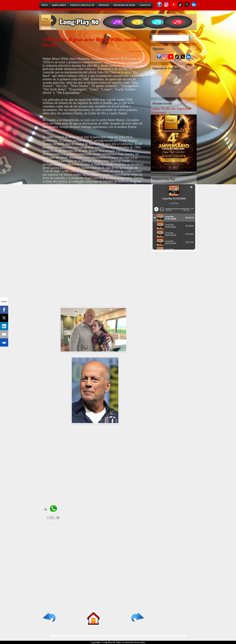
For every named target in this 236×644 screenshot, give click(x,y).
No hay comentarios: (137, 51)
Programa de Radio (124, 5)
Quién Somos (59, 5)
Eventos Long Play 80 (82, 5)
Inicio (45, 5)
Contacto (145, 5)
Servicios (104, 5)
